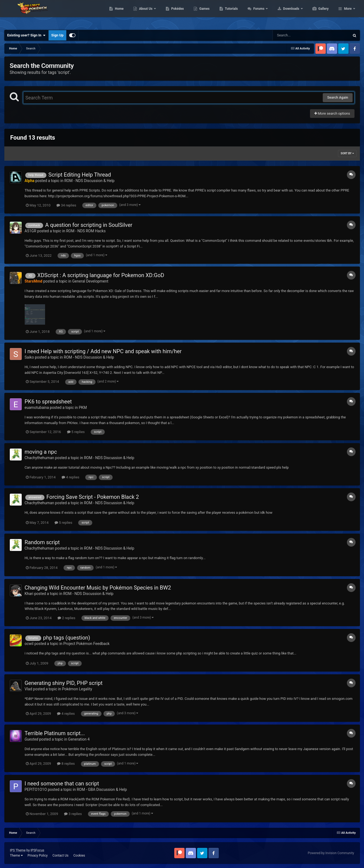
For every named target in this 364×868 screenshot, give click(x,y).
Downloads (317, 14)
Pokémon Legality (77, 689)
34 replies (66, 205)
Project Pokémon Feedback (86, 644)
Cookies (79, 856)
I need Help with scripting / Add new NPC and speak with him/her (103, 351)
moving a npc (41, 452)
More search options (332, 113)
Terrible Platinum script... (55, 733)
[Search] (297, 35)
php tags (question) (67, 638)
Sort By (347, 153)
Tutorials (257, 14)
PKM (83, 408)
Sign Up (57, 35)
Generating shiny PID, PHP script (64, 683)
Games (230, 14)
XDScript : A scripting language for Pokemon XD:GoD (101, 275)
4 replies (70, 477)
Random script (42, 542)
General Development (90, 281)
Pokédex (203, 14)
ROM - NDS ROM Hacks (86, 231)
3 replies (73, 814)
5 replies (76, 432)
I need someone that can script (62, 784)
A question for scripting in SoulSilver (89, 225)
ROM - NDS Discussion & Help (89, 181)
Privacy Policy (37, 856)
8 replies (66, 764)
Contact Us (60, 856)
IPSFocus (37, 850)
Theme (16, 856)
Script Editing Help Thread (80, 175)
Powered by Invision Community (331, 853)
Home (145, 14)
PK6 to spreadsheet (48, 402)
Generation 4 (79, 739)
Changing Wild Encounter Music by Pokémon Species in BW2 (98, 588)
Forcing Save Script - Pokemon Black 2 (93, 497)
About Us (172, 14)
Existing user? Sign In (26, 35)
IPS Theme (18, 850)
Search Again (338, 97)
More (348, 14)
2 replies (66, 618)
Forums (285, 14)
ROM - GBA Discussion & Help (102, 789)
